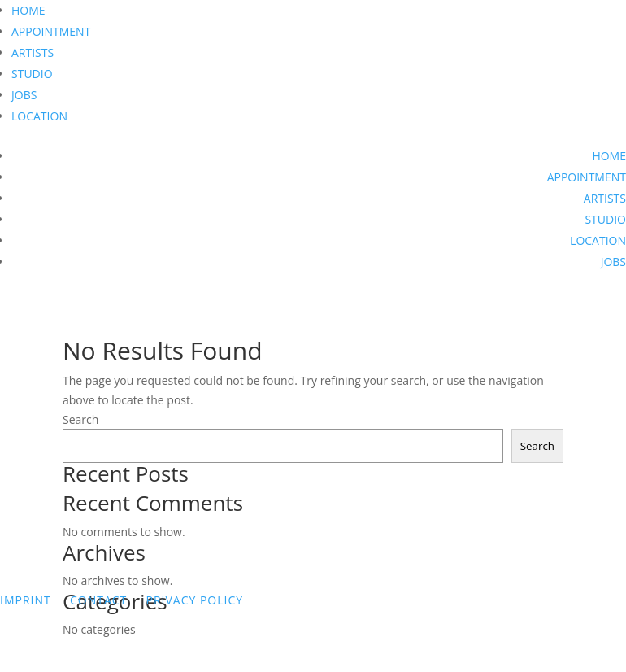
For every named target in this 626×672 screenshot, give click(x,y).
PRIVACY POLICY (194, 600)
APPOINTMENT (51, 31)
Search (80, 419)
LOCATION (39, 116)
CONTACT (98, 600)
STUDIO (32, 74)
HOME (28, 10)
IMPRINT (26, 600)
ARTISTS (33, 52)
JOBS (24, 95)
